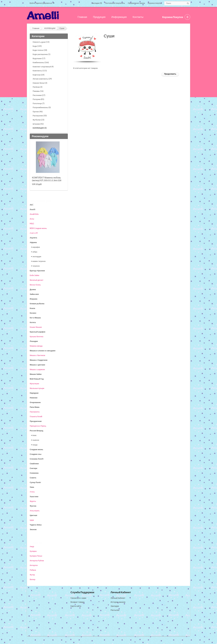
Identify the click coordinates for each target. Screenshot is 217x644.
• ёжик (34, 435)
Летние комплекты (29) (42, 79)
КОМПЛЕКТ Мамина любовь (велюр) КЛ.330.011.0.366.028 (47, 179)
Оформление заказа (136, 3)
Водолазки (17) (39, 58)
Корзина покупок (155, 3)
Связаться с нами (78, 598)
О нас (33, 598)
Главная (36, 28)
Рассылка (115, 610)
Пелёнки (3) (38, 87)
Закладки (115, 606)
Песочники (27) (39, 95)
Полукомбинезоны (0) (42, 107)
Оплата (34, 606)
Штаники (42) (38, 124)
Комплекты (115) (40, 71)
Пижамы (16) (38, 91)
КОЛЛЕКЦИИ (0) (40, 128)
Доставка (35, 610)
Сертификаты (37, 626)
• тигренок (35, 266)
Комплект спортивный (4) (43, 67)
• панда (34, 445)
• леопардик (36, 256)
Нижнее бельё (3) (40, 83)
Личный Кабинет (118, 598)
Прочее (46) (38, 112)
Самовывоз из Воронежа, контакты (46, 602)
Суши (62, 28)
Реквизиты (35, 622)
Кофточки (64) (39, 75)
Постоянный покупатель (115, 3)
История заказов (118, 602)
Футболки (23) (38, 120)
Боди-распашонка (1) (42, 54)
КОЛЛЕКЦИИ (50, 28)
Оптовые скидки (38, 618)
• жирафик (35, 247)
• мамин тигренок (38, 261)
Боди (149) (37, 46)
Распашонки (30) (40, 116)
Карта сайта (76, 606)
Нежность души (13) (41, 42)
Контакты (35, 614)
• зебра (34, 252)
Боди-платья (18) (40, 50)
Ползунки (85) (38, 99)
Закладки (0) (97, 3)
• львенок (35, 440)
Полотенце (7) (39, 103)
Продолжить (170, 74)
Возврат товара (77, 602)
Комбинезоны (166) (41, 62)
